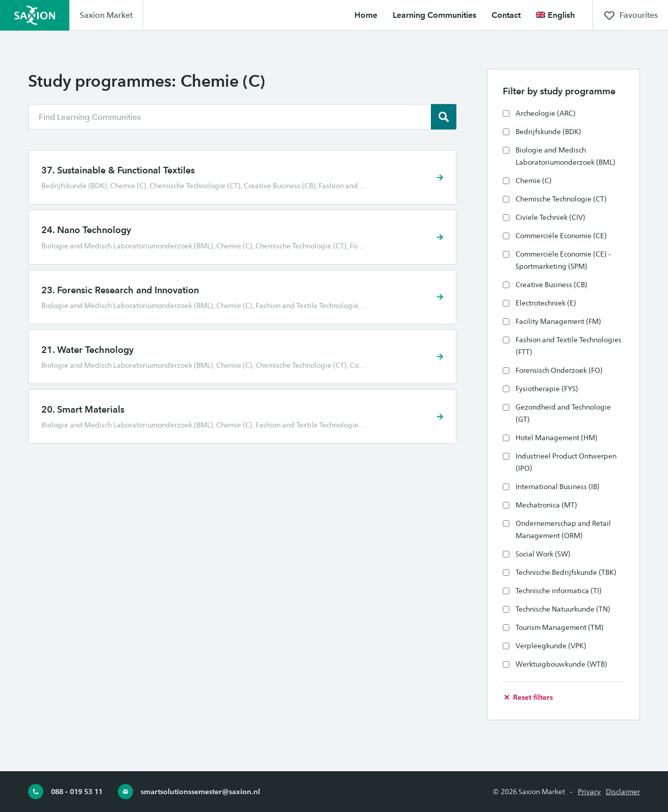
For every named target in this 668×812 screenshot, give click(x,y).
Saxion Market (106, 15)
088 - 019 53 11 (65, 792)
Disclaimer (623, 792)
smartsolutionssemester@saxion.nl (189, 792)
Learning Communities (434, 15)
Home (366, 15)
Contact (506, 15)
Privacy (589, 792)
